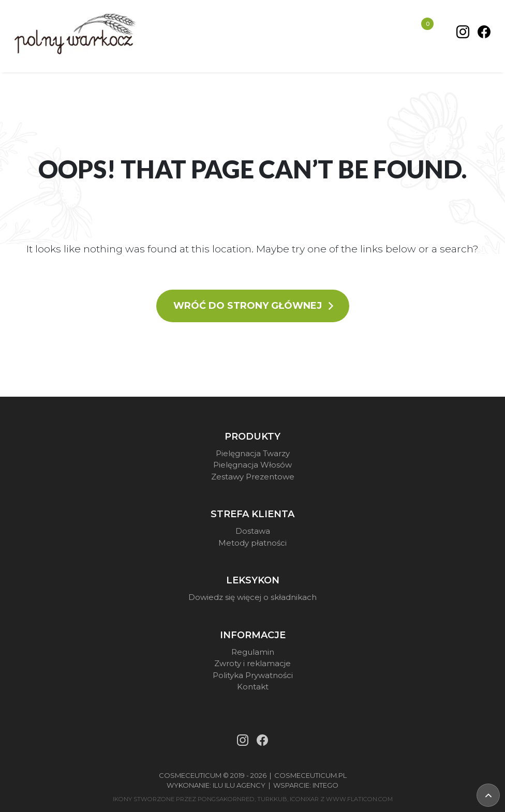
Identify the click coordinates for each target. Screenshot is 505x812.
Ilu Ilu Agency (239, 785)
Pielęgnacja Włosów (252, 465)
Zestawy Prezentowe (253, 477)
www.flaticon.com (359, 799)
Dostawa (253, 531)
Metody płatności (252, 543)
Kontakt (253, 687)
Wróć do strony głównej (254, 306)
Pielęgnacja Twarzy (253, 453)
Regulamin (253, 652)
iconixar (304, 799)
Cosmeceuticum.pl (310, 775)
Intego (325, 785)
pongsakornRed (226, 799)
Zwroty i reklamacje (252, 663)
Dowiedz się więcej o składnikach (252, 597)
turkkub (272, 799)
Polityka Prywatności (253, 675)
